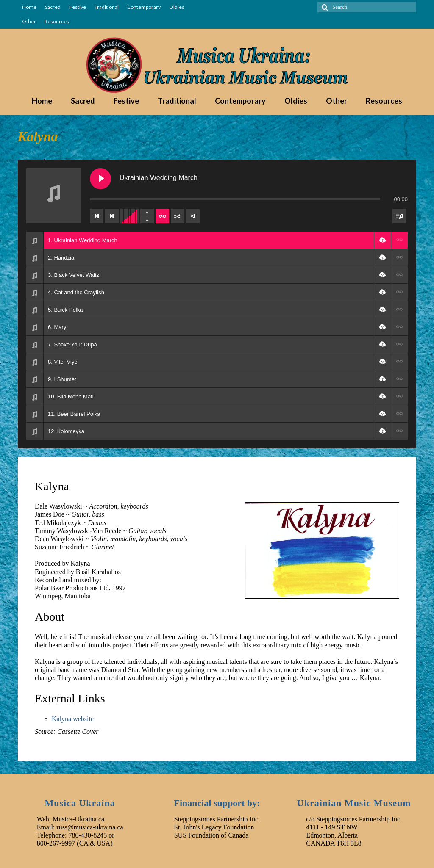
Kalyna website (73, 719)
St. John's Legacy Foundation (214, 827)
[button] (382, 240)
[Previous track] (97, 216)
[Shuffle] (178, 216)
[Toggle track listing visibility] (399, 216)
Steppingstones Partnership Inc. (217, 819)
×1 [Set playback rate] (193, 216)
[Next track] (112, 216)
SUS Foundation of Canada (211, 835)
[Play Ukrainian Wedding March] (100, 179)
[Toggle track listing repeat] (162, 216)
